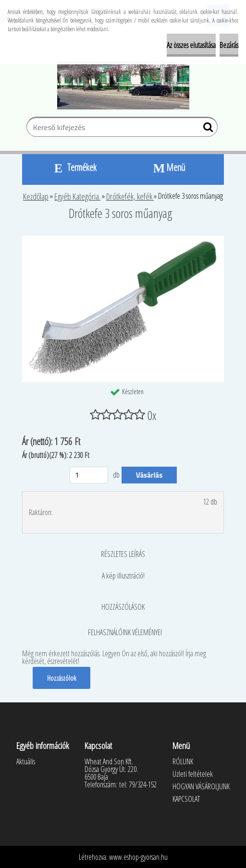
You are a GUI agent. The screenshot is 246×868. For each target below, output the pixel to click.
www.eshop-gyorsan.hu (138, 857)
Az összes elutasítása (191, 45)
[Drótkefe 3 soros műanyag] (123, 240)
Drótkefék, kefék (130, 196)
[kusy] (89, 475)
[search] (206, 129)
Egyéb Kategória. (77, 196)
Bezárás (229, 45)
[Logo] (123, 85)
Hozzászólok (61, 678)
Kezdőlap (36, 196)
